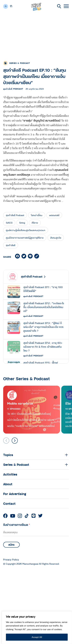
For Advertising (15, 494)
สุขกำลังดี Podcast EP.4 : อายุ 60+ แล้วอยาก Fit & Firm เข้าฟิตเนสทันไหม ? (43, 347)
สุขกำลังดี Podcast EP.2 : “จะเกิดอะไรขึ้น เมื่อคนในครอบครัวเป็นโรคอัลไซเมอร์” (44, 307)
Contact (9, 503)
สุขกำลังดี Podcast (13, 89)
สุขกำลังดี (11, 245)
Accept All (37, 637)
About (8, 484)
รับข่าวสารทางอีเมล (17, 525)
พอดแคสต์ (54, 215)
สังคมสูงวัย (56, 238)
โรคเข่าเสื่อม (37, 215)
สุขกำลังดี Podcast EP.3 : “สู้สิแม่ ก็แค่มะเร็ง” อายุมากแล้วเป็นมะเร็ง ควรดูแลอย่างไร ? (43, 327)
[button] (15, 441)
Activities (10, 474)
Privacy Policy (11, 560)
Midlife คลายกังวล (20, 404)
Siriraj (22, 223)
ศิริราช (35, 223)
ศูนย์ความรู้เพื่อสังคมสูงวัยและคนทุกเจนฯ (26, 230)
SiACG (9, 223)
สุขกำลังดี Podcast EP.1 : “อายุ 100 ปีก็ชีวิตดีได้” (43, 289)
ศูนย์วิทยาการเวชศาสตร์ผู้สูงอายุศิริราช (25, 238)
